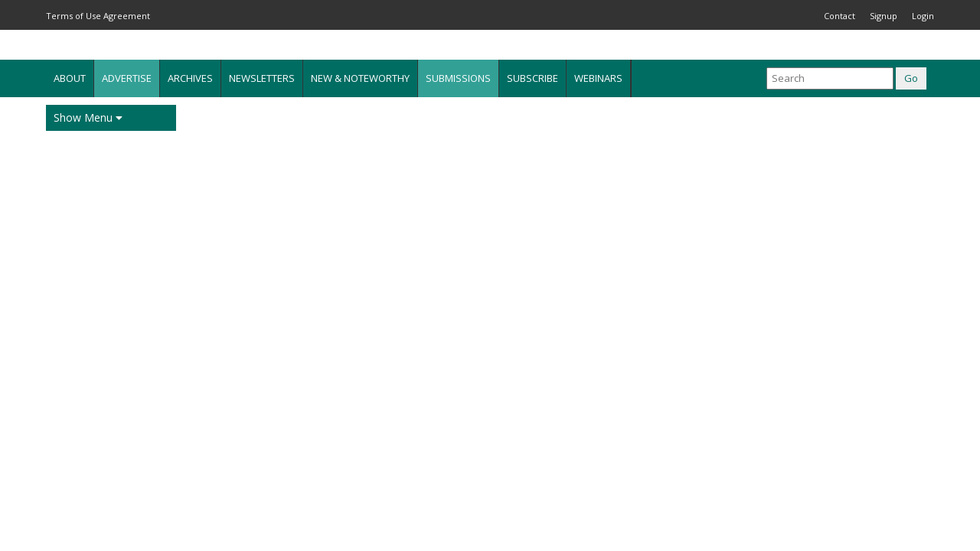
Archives (190, 78)
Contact (840, 16)
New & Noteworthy (360, 78)
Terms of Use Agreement (98, 16)
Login (923, 16)
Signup (884, 16)
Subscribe (532, 78)
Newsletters (262, 78)
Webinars (598, 78)
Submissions (458, 78)
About (70, 78)
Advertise (127, 78)
